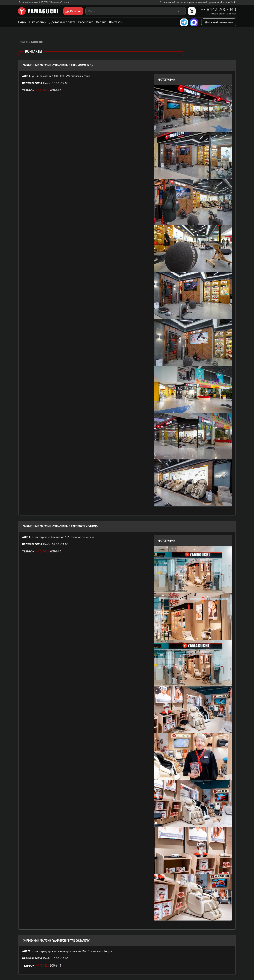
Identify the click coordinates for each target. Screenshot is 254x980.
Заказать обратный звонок (223, 14)
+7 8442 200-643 (218, 10)
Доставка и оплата (62, 22)
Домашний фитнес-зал (219, 22)
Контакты (116, 22)
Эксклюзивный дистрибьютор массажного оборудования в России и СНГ (198, 2)
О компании (38, 22)
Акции (22, 22)
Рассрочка (86, 22)
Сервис (101, 22)
